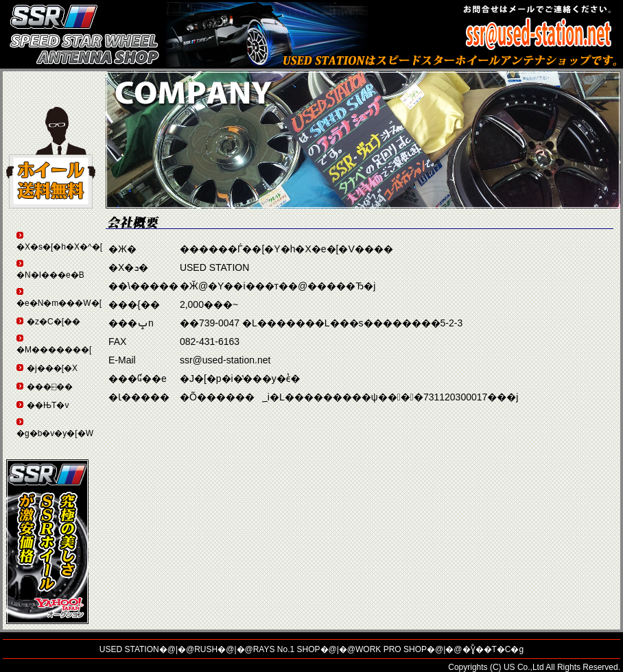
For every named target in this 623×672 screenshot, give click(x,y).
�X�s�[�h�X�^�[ (59, 247)
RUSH (206, 649)
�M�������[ (54, 350)
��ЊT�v (48, 405)
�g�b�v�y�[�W (55, 433)
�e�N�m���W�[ (59, 303)
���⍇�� (50, 387)
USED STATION (129, 649)
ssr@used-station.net (225, 360)
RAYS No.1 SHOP (287, 649)
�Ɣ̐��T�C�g (493, 649)
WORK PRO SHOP (391, 649)
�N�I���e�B (50, 275)
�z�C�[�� (54, 322)
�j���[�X (52, 368)
